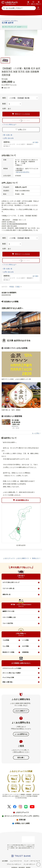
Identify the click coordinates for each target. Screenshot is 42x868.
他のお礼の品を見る (23, 172)
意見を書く (21, 758)
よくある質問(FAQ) (21, 734)
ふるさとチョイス (22, 812)
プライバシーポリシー (14, 864)
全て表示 (36, 142)
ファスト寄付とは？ (10, 125)
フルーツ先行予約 (8, 623)
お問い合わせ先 (9, 138)
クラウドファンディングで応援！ (12, 668)
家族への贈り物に (8, 682)
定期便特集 (25, 652)
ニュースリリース (16, 861)
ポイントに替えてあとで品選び (12, 673)
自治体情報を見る (21, 500)
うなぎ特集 (6, 640)
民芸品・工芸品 (15, 287)
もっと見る (36, 433)
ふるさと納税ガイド (21, 711)
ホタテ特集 (25, 646)
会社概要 (5, 861)
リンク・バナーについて (32, 861)
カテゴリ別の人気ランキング (11, 582)
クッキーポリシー (29, 864)
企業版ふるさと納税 (22, 823)
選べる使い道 (8, 135)
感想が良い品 (6, 594)
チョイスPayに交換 (8, 677)
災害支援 (22, 820)
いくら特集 (25, 640)
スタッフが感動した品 (9, 617)
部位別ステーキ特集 (8, 652)
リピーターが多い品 (8, 588)
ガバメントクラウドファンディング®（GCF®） (22, 816)
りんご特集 (6, 646)
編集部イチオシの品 (8, 611)
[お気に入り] (38, 864)
